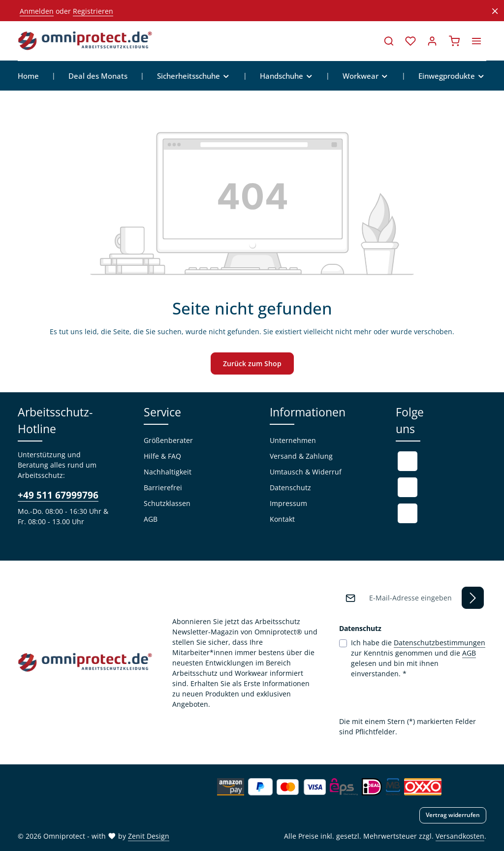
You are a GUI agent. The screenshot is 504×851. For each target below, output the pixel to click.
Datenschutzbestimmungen (440, 643)
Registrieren (93, 11)
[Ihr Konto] (432, 41)
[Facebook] (408, 461)
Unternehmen (293, 440)
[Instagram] (408, 513)
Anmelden (37, 11)
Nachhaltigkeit (168, 472)
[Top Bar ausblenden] (495, 11)
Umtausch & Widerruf (306, 472)
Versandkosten (460, 836)
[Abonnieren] (473, 598)
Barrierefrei (163, 488)
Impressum (288, 503)
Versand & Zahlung (301, 456)
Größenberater (168, 440)
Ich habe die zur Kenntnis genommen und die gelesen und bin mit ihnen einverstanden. (418, 658)
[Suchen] (389, 41)
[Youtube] (408, 487)
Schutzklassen (167, 503)
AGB (151, 519)
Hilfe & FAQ (162, 456)
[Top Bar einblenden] (476, 41)
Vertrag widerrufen (453, 815)
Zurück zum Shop (252, 363)
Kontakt (282, 519)
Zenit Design (149, 836)
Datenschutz (290, 488)
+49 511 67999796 (58, 495)
